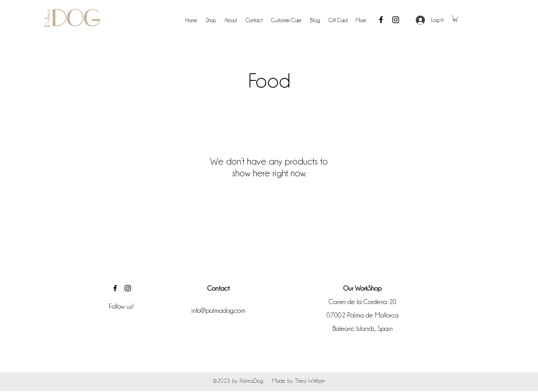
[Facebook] (381, 20)
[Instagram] (396, 20)
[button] (455, 18)
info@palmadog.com (218, 311)
